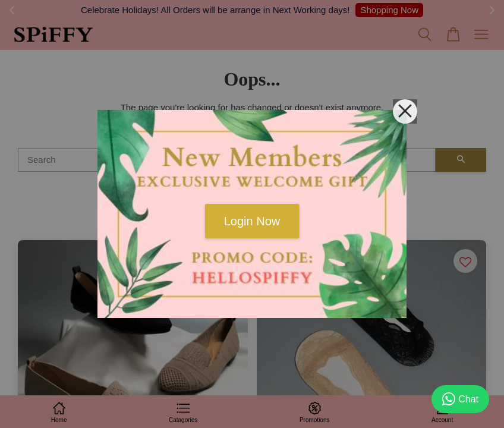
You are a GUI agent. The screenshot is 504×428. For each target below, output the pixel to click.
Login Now (252, 221)
